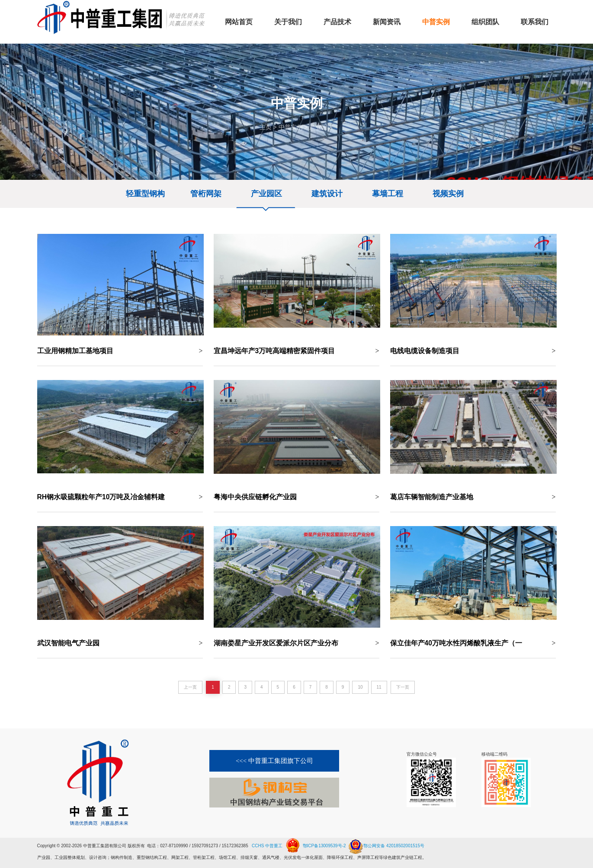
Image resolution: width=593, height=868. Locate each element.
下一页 (403, 687)
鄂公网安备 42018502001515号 (386, 842)
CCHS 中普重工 (267, 846)
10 (360, 687)
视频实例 (448, 194)
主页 (266, 127)
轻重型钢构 (145, 194)
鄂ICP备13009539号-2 (324, 846)
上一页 (190, 687)
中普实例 (291, 127)
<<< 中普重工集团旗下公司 (274, 761)
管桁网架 (206, 194)
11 (379, 687)
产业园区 (321, 127)
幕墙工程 (388, 194)
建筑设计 (327, 194)
